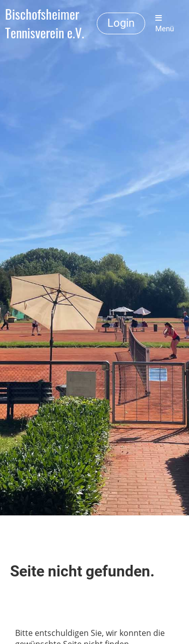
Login (121, 23)
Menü (165, 24)
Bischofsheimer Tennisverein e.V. (45, 24)
